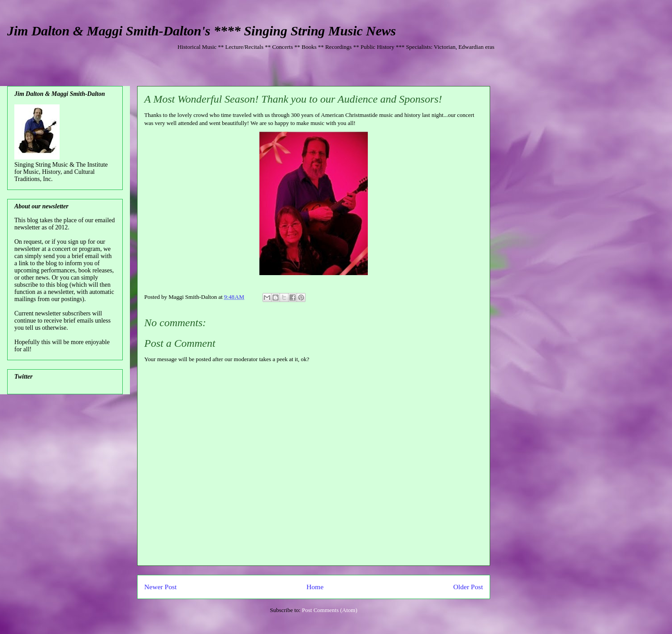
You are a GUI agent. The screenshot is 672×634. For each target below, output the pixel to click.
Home (315, 587)
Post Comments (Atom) (330, 610)
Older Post (468, 587)
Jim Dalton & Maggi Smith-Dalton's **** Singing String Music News (202, 31)
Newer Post (160, 587)
